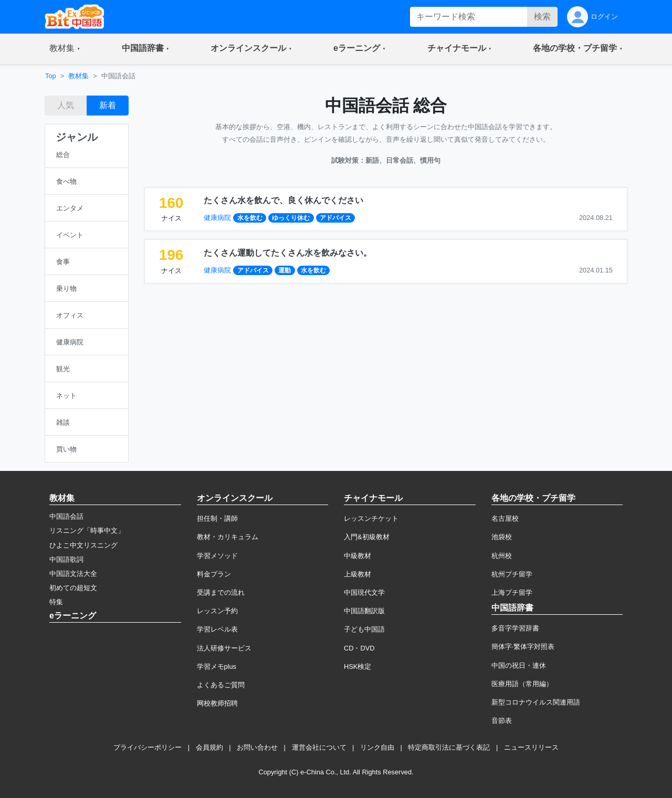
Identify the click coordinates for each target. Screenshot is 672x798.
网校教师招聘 (217, 703)
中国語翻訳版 (364, 611)
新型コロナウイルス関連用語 (536, 702)
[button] (65, 49)
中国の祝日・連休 (519, 665)
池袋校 (502, 537)
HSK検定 (358, 666)
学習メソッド (217, 556)
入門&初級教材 (367, 537)
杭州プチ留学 (512, 574)
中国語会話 (66, 516)
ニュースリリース (531, 747)
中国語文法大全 (73, 574)
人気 (66, 105)
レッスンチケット (371, 518)
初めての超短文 (73, 588)
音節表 (502, 721)
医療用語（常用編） (522, 684)
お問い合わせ (257, 747)
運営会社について (319, 747)
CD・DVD (359, 648)
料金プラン (214, 574)
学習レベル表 (217, 629)
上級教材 (358, 574)
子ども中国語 (364, 629)
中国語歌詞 (66, 559)
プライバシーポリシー (148, 747)
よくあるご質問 (221, 685)
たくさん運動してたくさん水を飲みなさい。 (288, 253)
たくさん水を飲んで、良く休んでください (283, 200)
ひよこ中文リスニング (83, 545)
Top (51, 76)
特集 (56, 602)
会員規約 (209, 747)
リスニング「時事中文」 (87, 531)
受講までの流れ (221, 592)
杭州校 (502, 556)
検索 (542, 17)
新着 (108, 105)
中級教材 (358, 556)
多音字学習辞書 (515, 628)
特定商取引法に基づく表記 (449, 747)
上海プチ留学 (512, 592)
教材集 (78, 76)
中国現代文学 (364, 592)
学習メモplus (217, 666)
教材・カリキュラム (228, 537)
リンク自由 (377, 747)
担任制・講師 (217, 518)
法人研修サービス (224, 648)
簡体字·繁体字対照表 (523, 647)
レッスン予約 (217, 611)
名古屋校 (505, 518)
